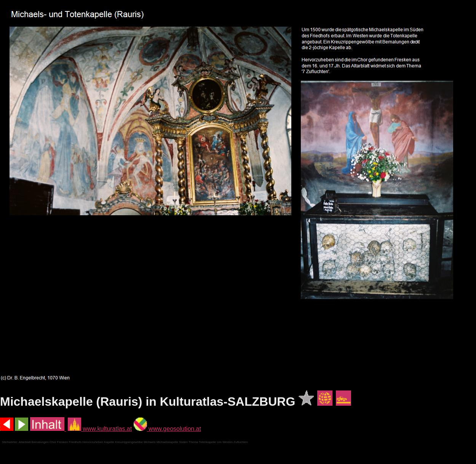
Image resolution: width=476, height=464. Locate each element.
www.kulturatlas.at (100, 429)
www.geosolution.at (167, 429)
